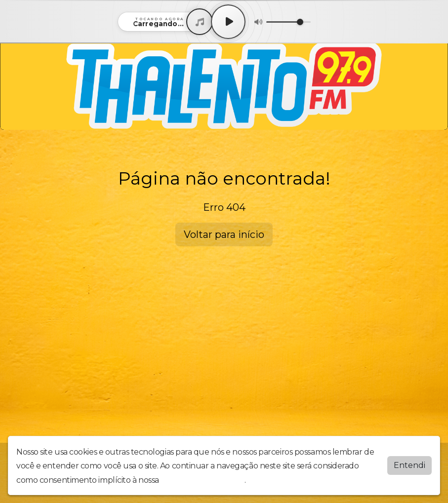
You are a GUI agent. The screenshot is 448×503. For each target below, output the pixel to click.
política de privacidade (203, 480)
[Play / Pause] (228, 22)
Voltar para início (224, 234)
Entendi (409, 465)
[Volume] (288, 22)
